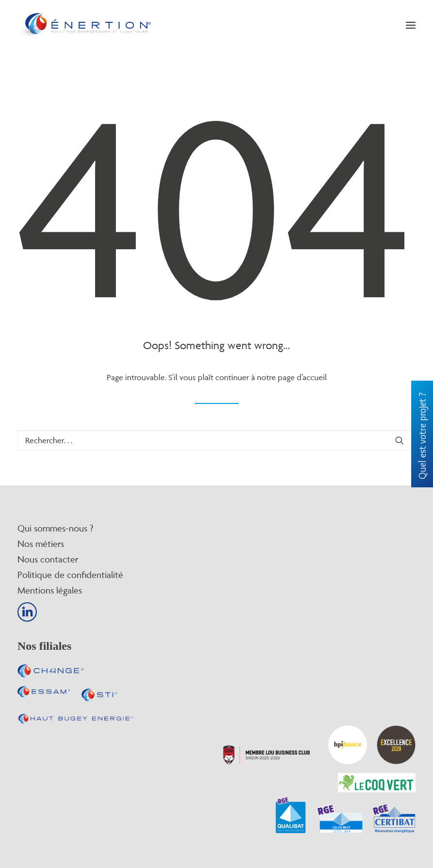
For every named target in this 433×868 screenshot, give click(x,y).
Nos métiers (41, 544)
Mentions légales (50, 590)
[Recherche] (216, 440)
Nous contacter (48, 559)
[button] (411, 25)
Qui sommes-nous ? (55, 528)
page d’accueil (302, 377)
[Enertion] (84, 25)
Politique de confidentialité (70, 575)
